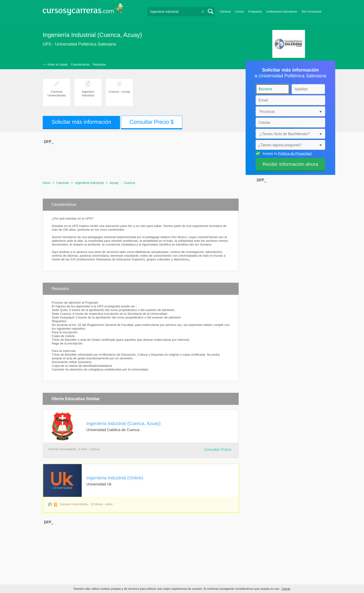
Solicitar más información (81, 122)
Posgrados (255, 12)
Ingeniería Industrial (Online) (115, 478)
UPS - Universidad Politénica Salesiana (79, 44)
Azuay (114, 183)
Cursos (239, 12)
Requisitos (99, 65)
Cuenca (129, 183)
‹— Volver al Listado (55, 65)
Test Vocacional (311, 12)
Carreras (225, 12)
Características (80, 65)
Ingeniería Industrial (89, 183)
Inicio (47, 183)
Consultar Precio (218, 450)
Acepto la (286, 153)
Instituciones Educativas (282, 12)
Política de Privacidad (295, 153)
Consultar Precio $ (151, 122)
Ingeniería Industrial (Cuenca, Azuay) (123, 423)
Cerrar (286, 589)
